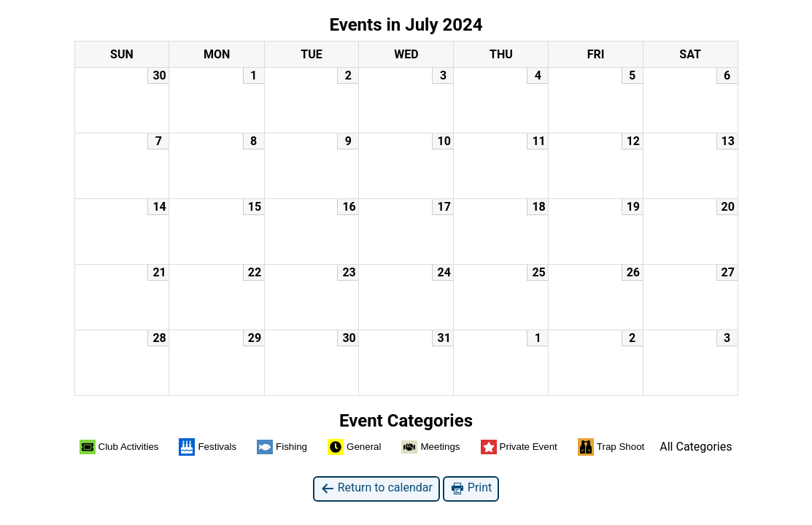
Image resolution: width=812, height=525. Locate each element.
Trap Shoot (611, 447)
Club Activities (119, 447)
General (354, 447)
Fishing (282, 447)
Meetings (430, 447)
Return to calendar (376, 488)
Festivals (208, 447)
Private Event (519, 447)
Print (471, 488)
